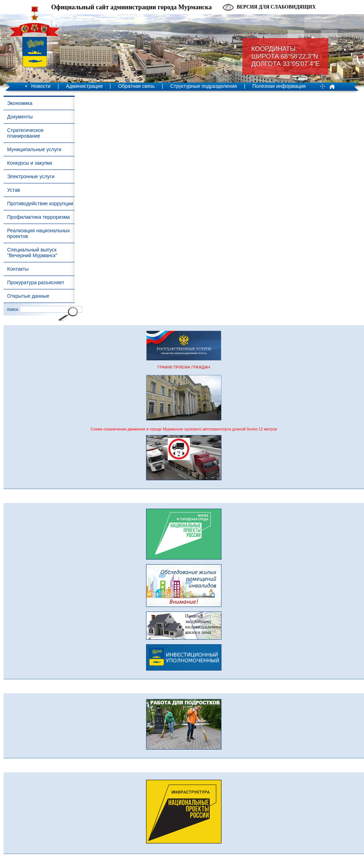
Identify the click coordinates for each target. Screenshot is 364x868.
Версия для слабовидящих (276, 7)
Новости (41, 86)
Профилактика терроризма (38, 217)
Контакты (18, 269)
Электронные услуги (31, 176)
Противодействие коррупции (40, 203)
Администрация (84, 86)
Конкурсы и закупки (30, 163)
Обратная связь (136, 86)
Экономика (20, 103)
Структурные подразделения (204, 86)
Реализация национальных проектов (39, 233)
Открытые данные (28, 296)
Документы (20, 117)
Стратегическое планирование (25, 133)
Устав (14, 190)
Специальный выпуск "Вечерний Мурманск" (32, 253)
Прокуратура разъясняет (36, 282)
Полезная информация (279, 86)
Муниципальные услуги (34, 149)
